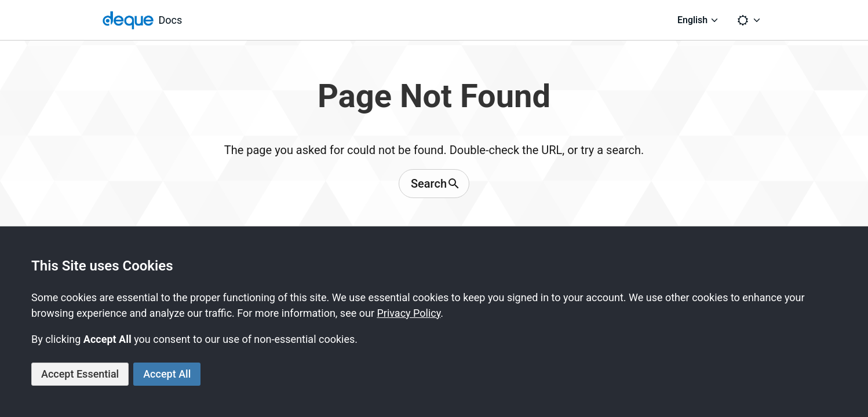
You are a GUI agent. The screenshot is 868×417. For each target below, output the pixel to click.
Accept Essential (80, 374)
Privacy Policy (409, 313)
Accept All (167, 374)
